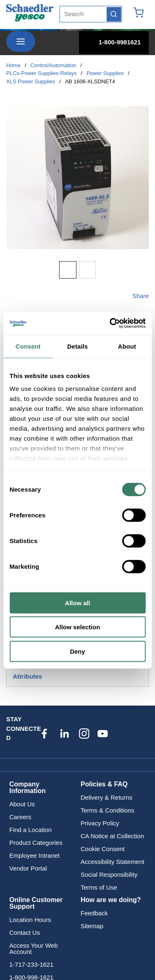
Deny (77, 651)
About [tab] (127, 346)
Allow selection (77, 627)
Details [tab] (78, 346)
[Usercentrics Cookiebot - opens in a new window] (110, 323)
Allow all (77, 603)
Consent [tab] (28, 346)
